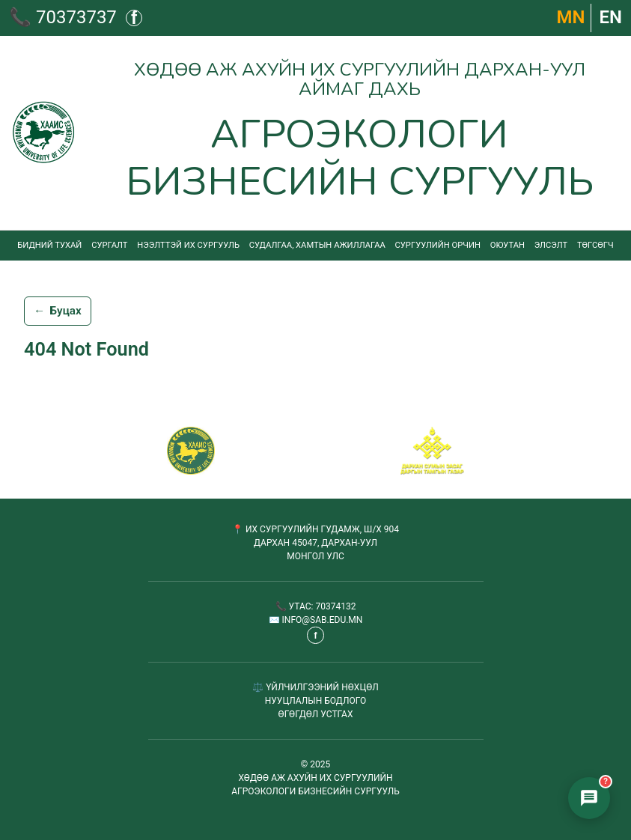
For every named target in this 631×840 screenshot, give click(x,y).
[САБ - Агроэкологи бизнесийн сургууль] (191, 451)
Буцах (58, 311)
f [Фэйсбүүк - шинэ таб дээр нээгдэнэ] (134, 18)
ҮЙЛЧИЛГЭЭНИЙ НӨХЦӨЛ (322, 687)
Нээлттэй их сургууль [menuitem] (188, 245)
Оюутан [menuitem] (507, 245)
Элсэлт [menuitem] (551, 245)
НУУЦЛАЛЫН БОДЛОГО (316, 701)
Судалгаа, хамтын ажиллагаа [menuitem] (317, 245)
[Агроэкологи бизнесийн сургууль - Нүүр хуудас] (315, 133)
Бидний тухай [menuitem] (49, 245)
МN (571, 17)
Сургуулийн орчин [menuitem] (438, 245)
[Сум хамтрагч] (432, 451)
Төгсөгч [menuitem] (595, 245)
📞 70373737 (63, 17)
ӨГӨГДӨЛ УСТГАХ (316, 714)
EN (610, 17)
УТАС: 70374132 (323, 606)
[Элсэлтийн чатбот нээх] (589, 798)
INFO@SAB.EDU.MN (323, 620)
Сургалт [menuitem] (109, 245)
